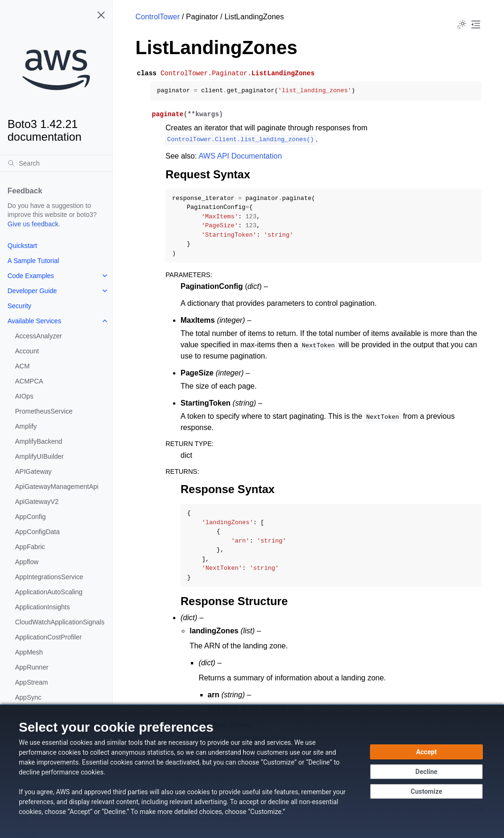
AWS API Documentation (240, 156)
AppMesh (29, 652)
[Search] (56, 163)
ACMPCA (29, 381)
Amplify (26, 426)
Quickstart (22, 246)
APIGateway (33, 471)
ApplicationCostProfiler (48, 637)
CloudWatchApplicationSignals (60, 622)
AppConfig (30, 517)
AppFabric (30, 547)
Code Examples (31, 276)
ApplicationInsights (43, 607)
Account (27, 351)
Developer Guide (32, 291)
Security (20, 306)
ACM (22, 366)
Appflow (27, 562)
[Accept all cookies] (426, 752)
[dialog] (252, 771)
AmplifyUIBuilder (39, 456)
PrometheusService (44, 411)
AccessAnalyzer (39, 336)
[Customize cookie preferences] (426, 791)
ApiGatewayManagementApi (57, 487)
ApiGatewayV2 (37, 502)
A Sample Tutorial (33, 261)
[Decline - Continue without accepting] (426, 772)
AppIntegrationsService (49, 577)
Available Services (34, 321)
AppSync (28, 697)
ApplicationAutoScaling (49, 592)
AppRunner (32, 667)
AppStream (31, 682)
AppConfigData (37, 532)
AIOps (24, 396)
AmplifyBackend (39, 441)
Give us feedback (33, 224)
